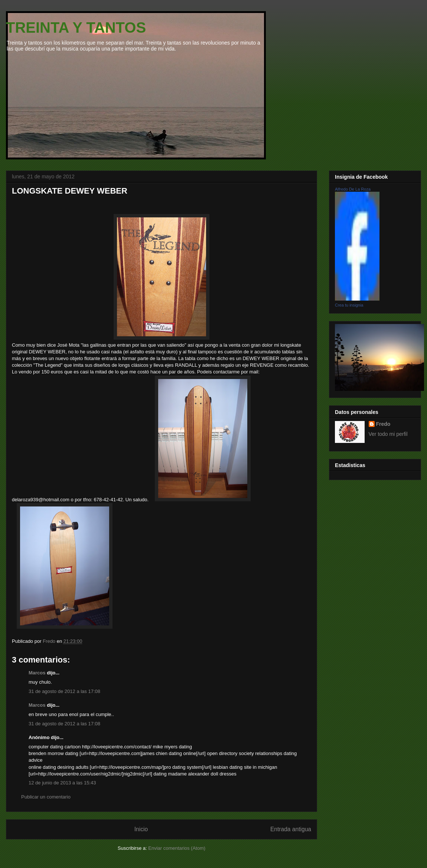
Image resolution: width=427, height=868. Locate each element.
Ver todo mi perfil (388, 434)
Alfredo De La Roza (353, 189)
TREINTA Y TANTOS (76, 27)
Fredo (383, 424)
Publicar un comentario (46, 797)
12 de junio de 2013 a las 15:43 (62, 783)
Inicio (141, 829)
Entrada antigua (291, 829)
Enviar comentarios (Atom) (177, 848)
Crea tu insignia (349, 305)
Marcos (37, 673)
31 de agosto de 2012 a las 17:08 (64, 691)
